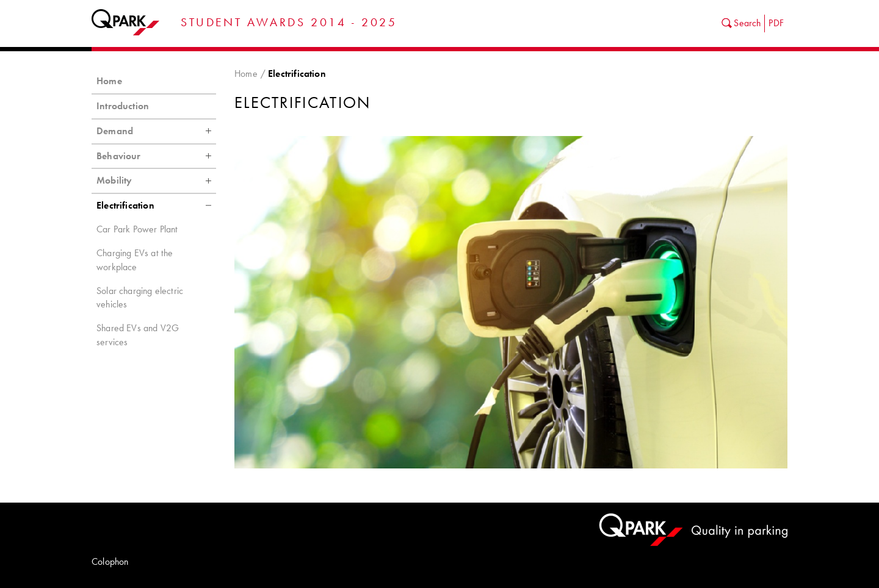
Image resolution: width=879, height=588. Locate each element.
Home (246, 73)
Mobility (156, 181)
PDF (776, 23)
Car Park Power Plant (137, 229)
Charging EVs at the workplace (135, 260)
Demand (156, 131)
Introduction (123, 106)
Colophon (110, 561)
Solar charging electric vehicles (140, 298)
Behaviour (156, 156)
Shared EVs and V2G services (138, 335)
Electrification (156, 206)
